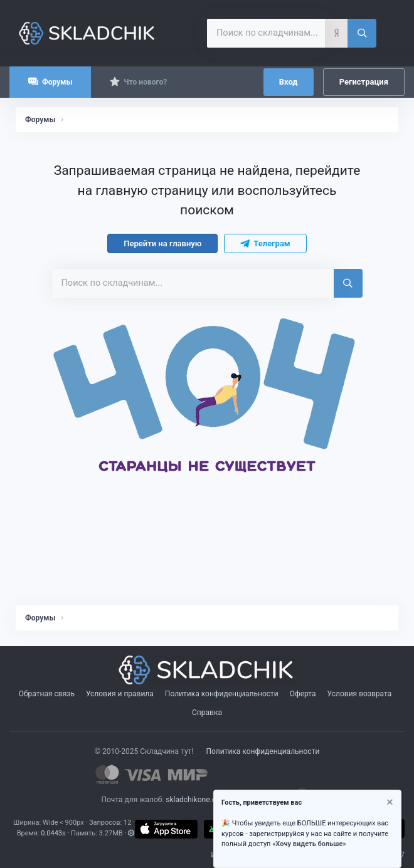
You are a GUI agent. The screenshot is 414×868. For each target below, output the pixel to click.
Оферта (303, 694)
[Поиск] (362, 33)
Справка (207, 713)
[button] (131, 833)
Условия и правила (120, 694)
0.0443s (53, 833)
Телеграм (265, 243)
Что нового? (145, 82)
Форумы (57, 82)
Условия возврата (360, 694)
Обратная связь (47, 694)
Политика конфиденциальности (222, 694)
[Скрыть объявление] (389, 804)
